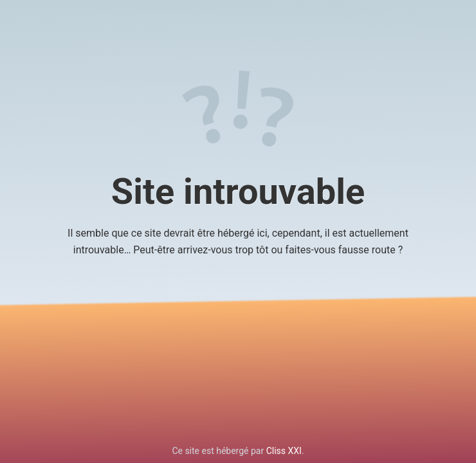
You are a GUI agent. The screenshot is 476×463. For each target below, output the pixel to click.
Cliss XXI (284, 451)
